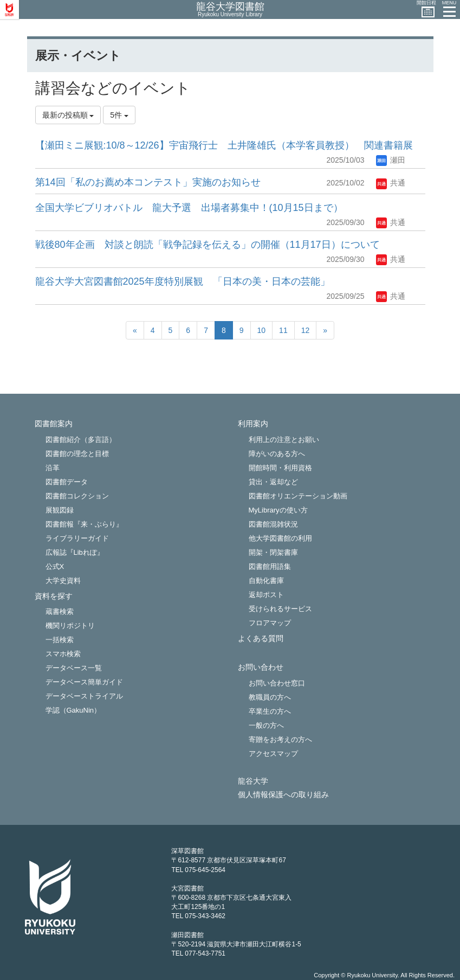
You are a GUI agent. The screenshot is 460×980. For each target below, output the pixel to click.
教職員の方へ (270, 697)
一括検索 (60, 640)
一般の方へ (266, 725)
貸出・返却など (273, 482)
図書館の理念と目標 (77, 454)
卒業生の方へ (270, 711)
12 (306, 330)
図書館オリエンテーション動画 (298, 496)
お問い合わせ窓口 (277, 683)
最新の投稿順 (68, 115)
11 (283, 330)
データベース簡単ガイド (84, 682)
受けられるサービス (280, 609)
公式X (55, 566)
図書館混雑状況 (273, 524)
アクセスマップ (273, 754)
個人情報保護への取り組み (283, 795)
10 (262, 330)
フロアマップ (270, 623)
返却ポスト (266, 595)
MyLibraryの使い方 (278, 510)
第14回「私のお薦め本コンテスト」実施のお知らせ (148, 182)
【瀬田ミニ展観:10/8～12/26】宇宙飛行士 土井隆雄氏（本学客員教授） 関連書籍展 (224, 145)
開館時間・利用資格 (280, 468)
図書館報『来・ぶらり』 (84, 524)
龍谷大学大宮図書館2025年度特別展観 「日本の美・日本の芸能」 (183, 281)
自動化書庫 (266, 581)
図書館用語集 (270, 566)
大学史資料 (63, 581)
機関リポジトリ (70, 626)
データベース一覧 (74, 668)
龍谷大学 (253, 781)
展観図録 (60, 510)
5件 (119, 115)
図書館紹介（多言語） (81, 440)
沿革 (53, 468)
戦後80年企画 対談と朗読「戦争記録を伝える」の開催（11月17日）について (208, 245)
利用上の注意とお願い (284, 440)
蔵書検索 (60, 611)
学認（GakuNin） (73, 710)
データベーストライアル (84, 696)
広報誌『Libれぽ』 (75, 552)
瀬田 (391, 160)
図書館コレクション (77, 496)
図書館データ (67, 482)
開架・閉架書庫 (273, 552)
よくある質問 (261, 639)
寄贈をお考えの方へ (280, 739)
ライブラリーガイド (77, 538)
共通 (391, 183)
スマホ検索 (63, 654)
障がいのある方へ (277, 454)
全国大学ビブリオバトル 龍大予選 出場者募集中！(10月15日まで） (189, 208)
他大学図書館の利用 (280, 538)
